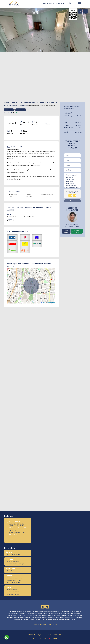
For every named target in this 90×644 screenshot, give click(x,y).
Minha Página (66, 231)
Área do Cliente (47, 3)
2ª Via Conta (11, 571)
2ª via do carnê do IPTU (14, 562)
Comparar (21, 110)
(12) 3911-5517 (14, 530)
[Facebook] (47, 607)
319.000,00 (78, 123)
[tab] (80, 11)
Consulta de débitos (13, 592)
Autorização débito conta (14, 578)
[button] (70, 3)
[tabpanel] (45, 30)
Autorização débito (13, 590)
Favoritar (9, 110)
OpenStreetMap (51, 303)
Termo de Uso (53, 625)
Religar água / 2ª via (13, 594)
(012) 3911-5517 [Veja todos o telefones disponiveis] (60, 3)
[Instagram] (43, 607)
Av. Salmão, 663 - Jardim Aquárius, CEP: (17, 525)
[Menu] (79, 3)
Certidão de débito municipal (16, 564)
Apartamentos (8, 105)
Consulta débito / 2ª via (14, 580)
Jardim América (22, 105)
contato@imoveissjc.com (17, 532)
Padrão (15, 105)
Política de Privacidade (40, 625)
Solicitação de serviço (14, 554)
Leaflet (43, 303)
